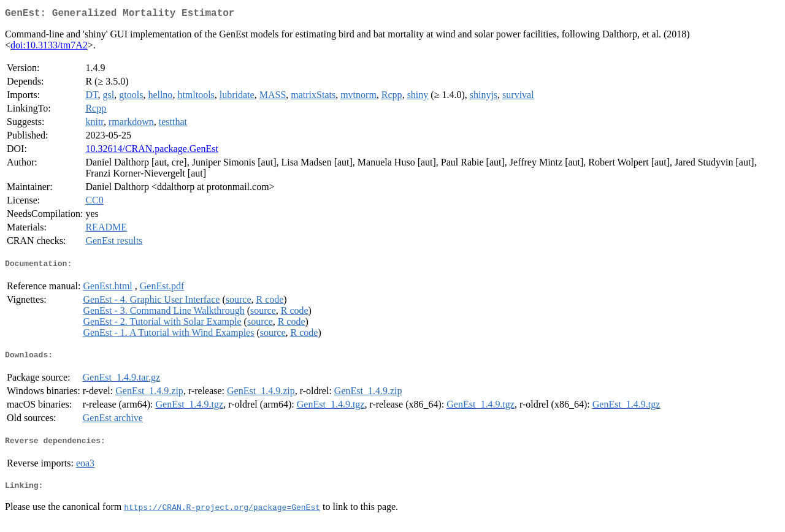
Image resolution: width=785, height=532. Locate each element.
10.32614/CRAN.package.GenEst (151, 151)
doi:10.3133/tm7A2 (49, 47)
